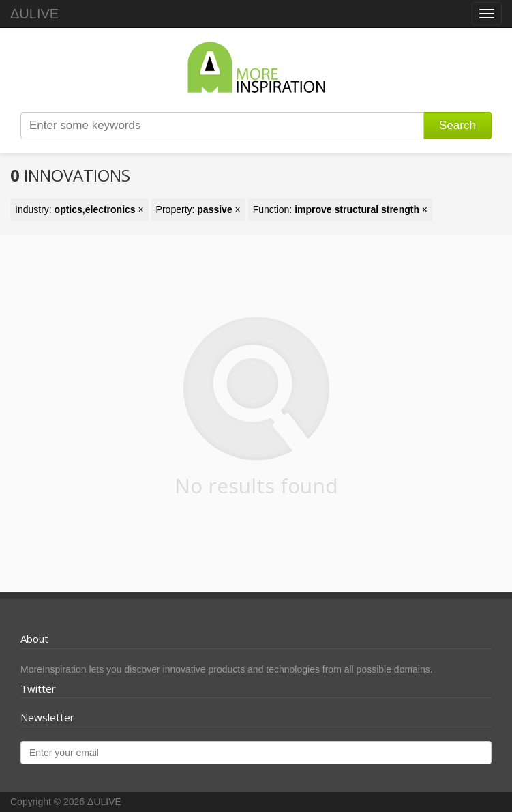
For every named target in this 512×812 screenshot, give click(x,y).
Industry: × (79, 209)
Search (457, 125)
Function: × (340, 209)
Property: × (198, 209)
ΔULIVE (34, 14)
